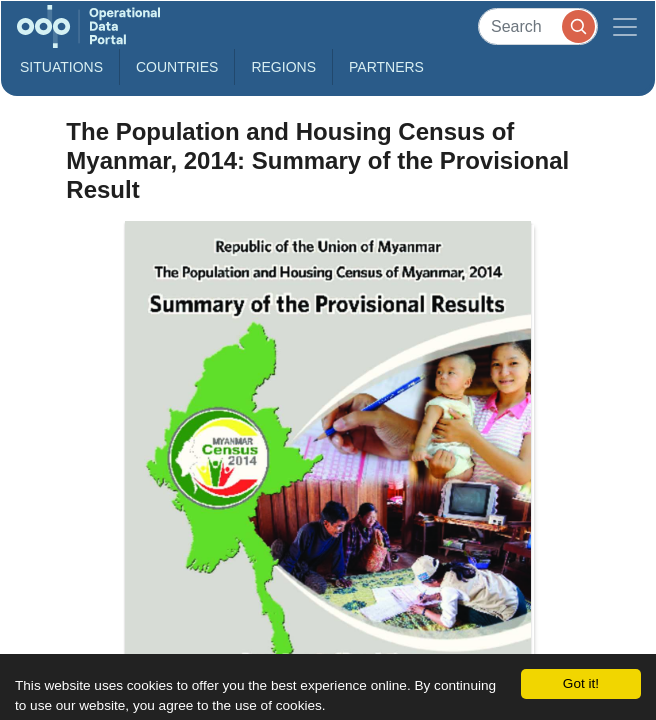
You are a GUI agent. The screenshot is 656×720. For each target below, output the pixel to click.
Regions (283, 67)
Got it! (581, 683)
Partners (386, 67)
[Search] (538, 26)
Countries (177, 67)
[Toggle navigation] (625, 26)
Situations (61, 67)
